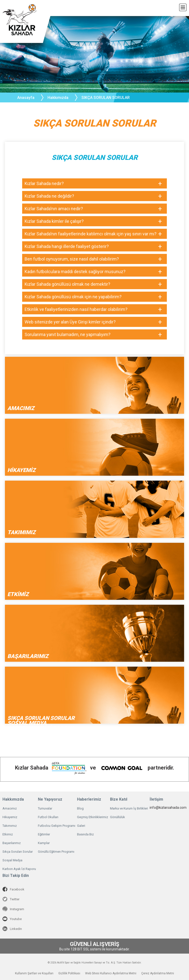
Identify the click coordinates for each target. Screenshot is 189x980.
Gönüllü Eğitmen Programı (56, 852)
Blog (80, 808)
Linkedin (12, 929)
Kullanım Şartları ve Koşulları (34, 973)
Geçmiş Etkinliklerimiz (93, 817)
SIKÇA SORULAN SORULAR (106, 98)
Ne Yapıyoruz (50, 799)
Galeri (81, 826)
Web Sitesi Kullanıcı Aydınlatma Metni (111, 973)
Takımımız (10, 826)
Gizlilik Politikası (69, 973)
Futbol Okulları (48, 817)
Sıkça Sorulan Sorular (18, 852)
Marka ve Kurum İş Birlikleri (129, 808)
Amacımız (10, 808)
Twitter (11, 899)
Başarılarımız (12, 843)
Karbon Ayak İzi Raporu (19, 869)
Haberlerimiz (89, 799)
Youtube (12, 919)
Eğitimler (44, 834)
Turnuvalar (45, 808)
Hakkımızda (13, 799)
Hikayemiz (10, 817)
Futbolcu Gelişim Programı (57, 826)
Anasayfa (26, 98)
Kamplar (44, 843)
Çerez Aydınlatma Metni (158, 973)
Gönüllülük (118, 817)
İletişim (156, 799)
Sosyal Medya (12, 860)
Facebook (13, 889)
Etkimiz (8, 834)
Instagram (13, 909)
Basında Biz (85, 834)
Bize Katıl (119, 799)
